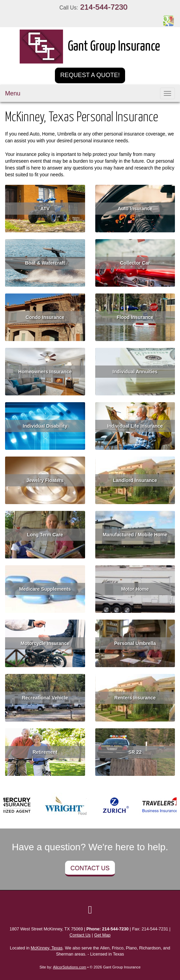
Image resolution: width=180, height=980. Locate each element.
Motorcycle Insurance (45, 643)
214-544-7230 (104, 7)
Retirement (45, 752)
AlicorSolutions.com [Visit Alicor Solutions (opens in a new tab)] (69, 967)
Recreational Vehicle (45, 698)
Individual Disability (45, 426)
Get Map (102, 935)
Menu (13, 93)
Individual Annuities (135, 372)
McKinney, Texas (47, 948)
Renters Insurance (135, 698)
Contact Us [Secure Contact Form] (80, 935)
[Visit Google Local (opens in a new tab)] (90, 910)
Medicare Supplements (45, 589)
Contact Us (90, 868)
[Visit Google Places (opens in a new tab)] (168, 20)
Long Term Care (45, 535)
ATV (45, 209)
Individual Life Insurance (135, 426)
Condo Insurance (45, 317)
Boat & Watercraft (45, 263)
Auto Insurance (135, 209)
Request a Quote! (90, 75)
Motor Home (135, 589)
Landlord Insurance (135, 480)
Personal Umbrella (135, 643)
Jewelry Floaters (45, 480)
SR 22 (135, 752)
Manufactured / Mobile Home (135, 535)
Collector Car (135, 263)
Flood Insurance (135, 317)
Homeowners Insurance (45, 372)
